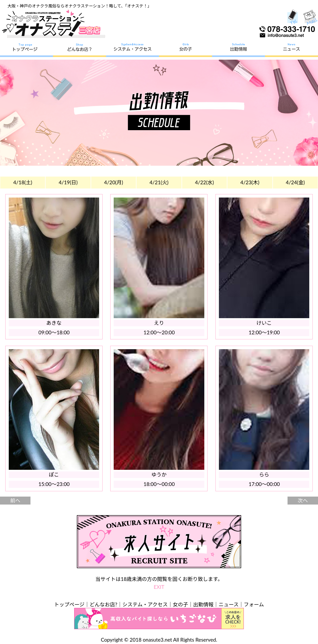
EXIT (159, 587)
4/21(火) (159, 182)
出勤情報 (203, 604)
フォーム (254, 604)
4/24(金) (295, 182)
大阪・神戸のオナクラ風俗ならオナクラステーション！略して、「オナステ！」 (79, 6)
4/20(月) (114, 182)
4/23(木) (250, 182)
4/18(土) (23, 182)
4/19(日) (68, 182)
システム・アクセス (145, 604)
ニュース (229, 604)
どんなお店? (103, 604)
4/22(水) (205, 182)
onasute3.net (157, 640)
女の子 (180, 604)
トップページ (69, 604)
